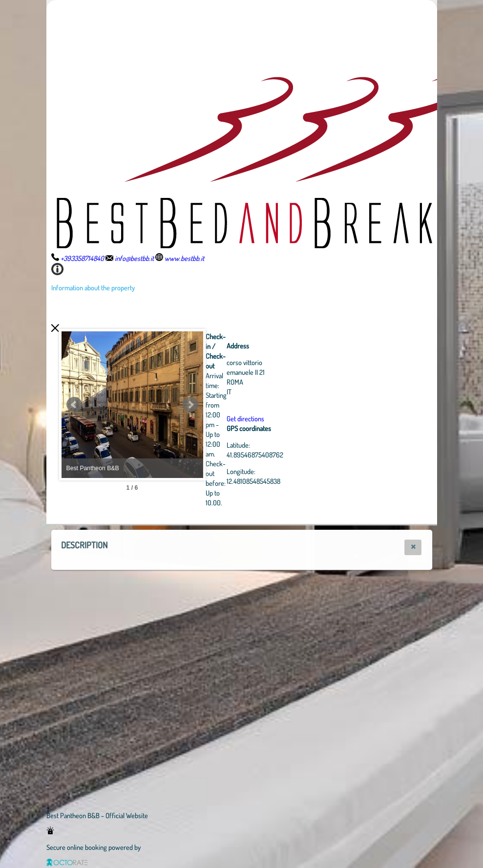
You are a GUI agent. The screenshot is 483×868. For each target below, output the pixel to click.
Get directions (299, 418)
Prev (74, 405)
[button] (413, 547)
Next (244, 405)
